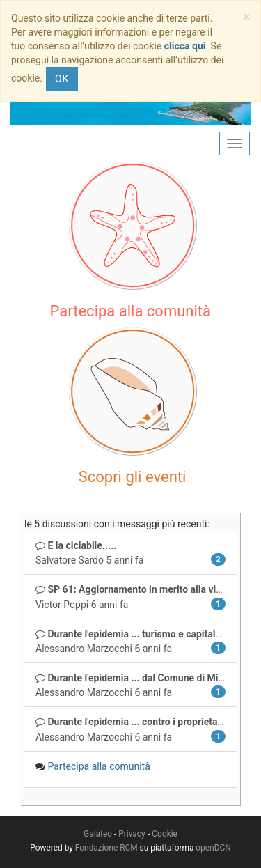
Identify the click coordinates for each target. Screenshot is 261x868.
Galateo (98, 834)
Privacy (132, 834)
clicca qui (185, 46)
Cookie (165, 834)
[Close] (247, 17)
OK (62, 79)
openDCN (213, 848)
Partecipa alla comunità (98, 766)
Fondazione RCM (106, 848)
